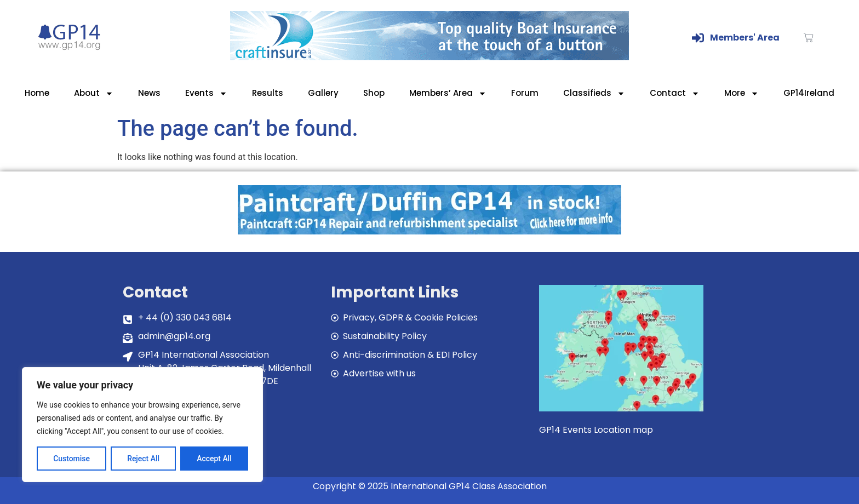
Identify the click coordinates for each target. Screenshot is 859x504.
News (149, 93)
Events (206, 93)
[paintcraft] (429, 231)
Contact (675, 93)
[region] (142, 425)
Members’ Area (448, 93)
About (94, 93)
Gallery (323, 93)
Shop (374, 93)
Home (37, 93)
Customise (71, 459)
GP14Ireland (809, 93)
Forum (525, 93)
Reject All (143, 459)
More (741, 93)
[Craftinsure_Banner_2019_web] (429, 57)
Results (268, 93)
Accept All (214, 459)
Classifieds (594, 93)
